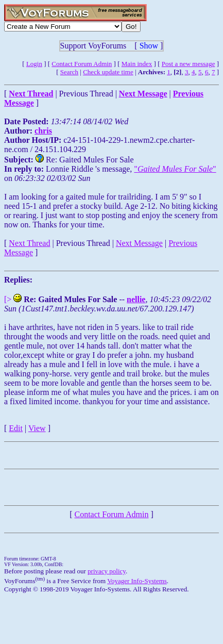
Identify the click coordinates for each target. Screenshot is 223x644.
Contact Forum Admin (82, 64)
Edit (16, 428)
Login (34, 64)
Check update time (108, 72)
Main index (137, 64)
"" (175, 169)
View (37, 428)
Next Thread (29, 243)
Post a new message (188, 64)
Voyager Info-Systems (137, 581)
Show (149, 46)
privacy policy (107, 571)
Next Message (139, 243)
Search (69, 72)
